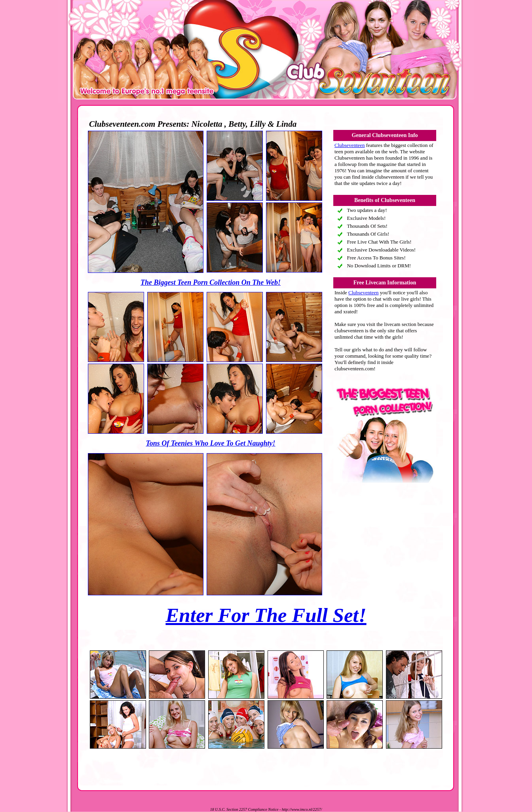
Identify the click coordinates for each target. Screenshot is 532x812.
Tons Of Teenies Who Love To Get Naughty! (210, 443)
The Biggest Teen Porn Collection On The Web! (211, 282)
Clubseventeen (350, 145)
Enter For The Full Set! (266, 615)
